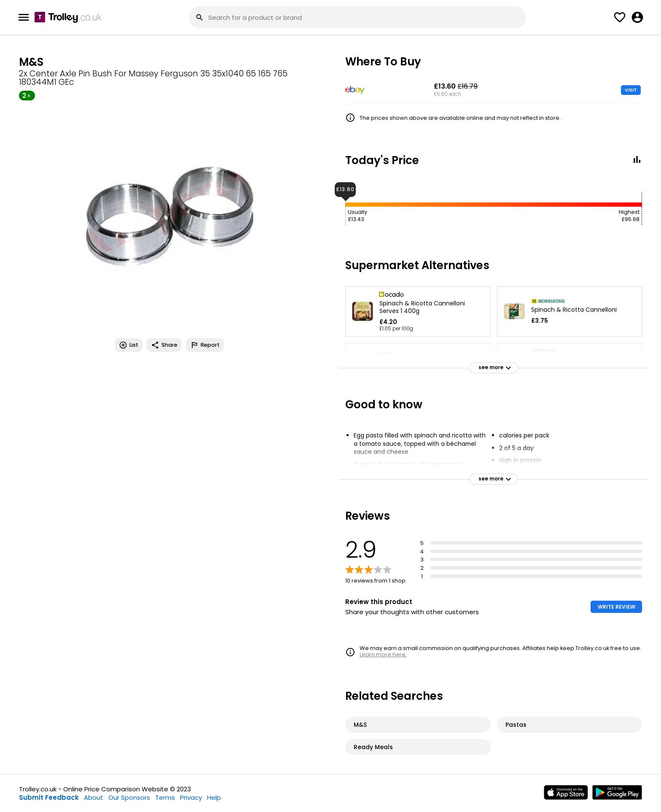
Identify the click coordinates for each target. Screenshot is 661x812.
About (94, 797)
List (129, 345)
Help (214, 797)
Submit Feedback (49, 797)
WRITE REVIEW (617, 607)
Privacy (191, 797)
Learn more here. (383, 654)
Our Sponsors (129, 797)
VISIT (631, 90)
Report (205, 345)
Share (164, 345)
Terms (165, 797)
